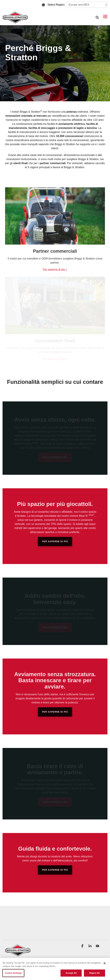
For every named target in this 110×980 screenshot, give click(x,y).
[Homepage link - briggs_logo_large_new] (18, 955)
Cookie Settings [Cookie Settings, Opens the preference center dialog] (13, 973)
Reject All (94, 973)
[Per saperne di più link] (55, 542)
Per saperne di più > (55, 269)
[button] (105, 16)
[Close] (105, 963)
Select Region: (56, 5)
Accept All (71, 973)
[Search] (97, 17)
